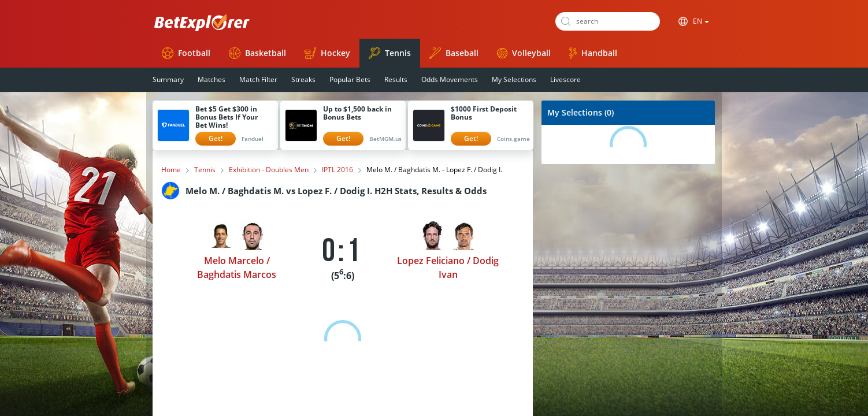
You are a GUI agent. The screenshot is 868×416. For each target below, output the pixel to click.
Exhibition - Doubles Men (269, 170)
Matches (212, 79)
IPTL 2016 (337, 170)
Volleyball (524, 53)
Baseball (454, 53)
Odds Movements (450, 79)
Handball (593, 53)
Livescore (565, 79)
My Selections (514, 79)
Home (171, 170)
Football (186, 53)
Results (396, 79)
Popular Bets (350, 79)
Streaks (303, 79)
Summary (168, 79)
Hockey (327, 53)
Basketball (257, 53)
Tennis (390, 53)
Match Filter (258, 79)
